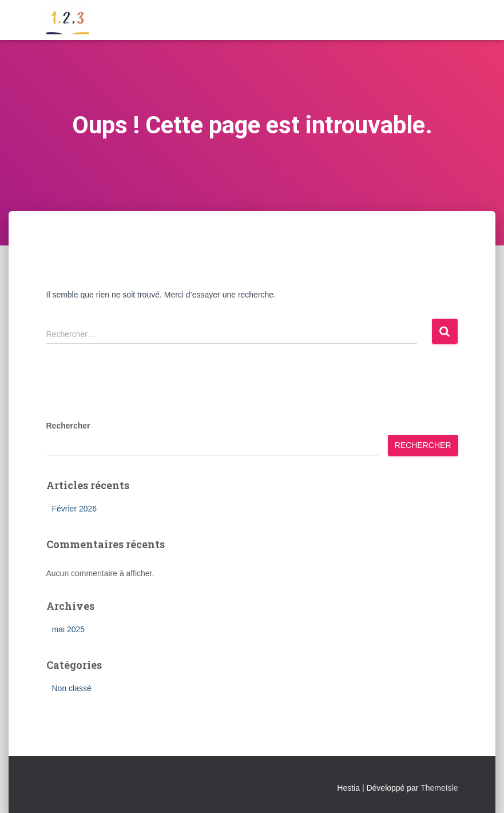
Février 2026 (75, 509)
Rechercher (68, 426)
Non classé (72, 688)
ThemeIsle (439, 788)
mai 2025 (69, 629)
